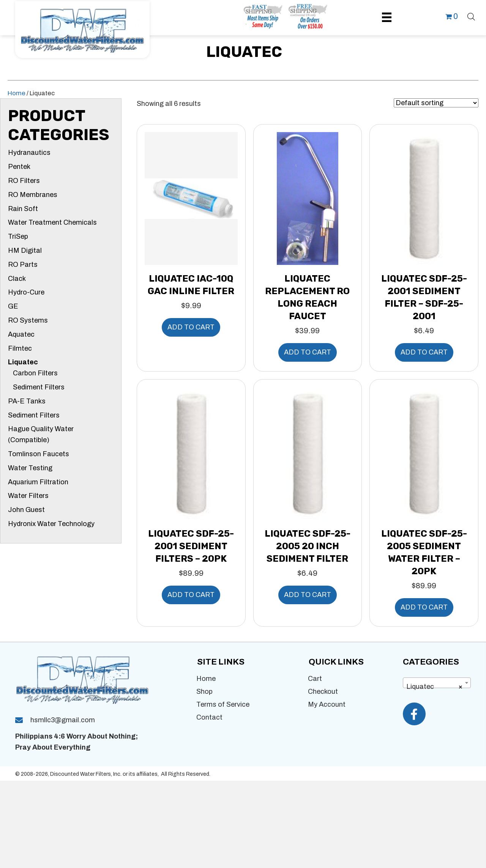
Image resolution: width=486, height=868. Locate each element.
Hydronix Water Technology (51, 524)
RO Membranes (33, 195)
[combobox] (437, 683)
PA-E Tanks (27, 401)
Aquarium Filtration (38, 482)
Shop (204, 692)
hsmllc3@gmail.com (63, 721)
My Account (327, 704)
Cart (315, 679)
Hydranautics (29, 153)
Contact (209, 717)
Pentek (19, 167)
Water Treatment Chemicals (52, 222)
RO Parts (23, 265)
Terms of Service (223, 704)
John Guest (26, 510)
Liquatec (23, 362)
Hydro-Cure (26, 292)
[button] (414, 714)
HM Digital (25, 250)
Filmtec (20, 348)
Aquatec (21, 334)
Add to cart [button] (191, 327)
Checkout (323, 692)
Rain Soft (23, 209)
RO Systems (28, 320)
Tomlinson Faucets (39, 454)
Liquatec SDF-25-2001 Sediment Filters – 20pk (191, 546)
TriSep (18, 236)
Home (17, 93)
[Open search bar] (471, 16)
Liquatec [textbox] (435, 687)
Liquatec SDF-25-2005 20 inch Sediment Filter (308, 546)
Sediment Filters (39, 387)
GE (13, 306)
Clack (17, 279)
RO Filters (24, 181)
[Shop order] (436, 103)
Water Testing (30, 468)
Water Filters (28, 496)
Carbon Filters (35, 373)
